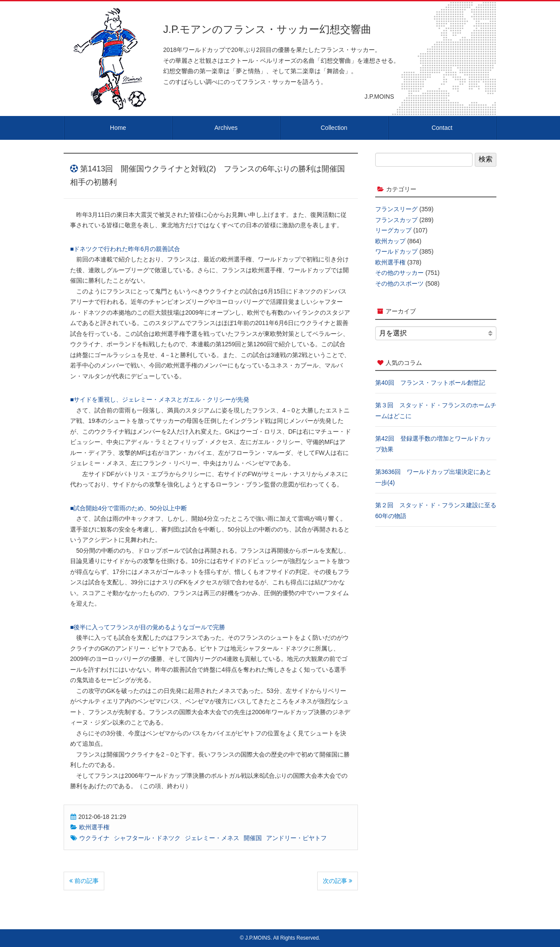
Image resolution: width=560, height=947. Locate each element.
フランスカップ (396, 220)
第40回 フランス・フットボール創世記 (430, 383)
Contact (442, 128)
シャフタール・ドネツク (147, 838)
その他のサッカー (399, 273)
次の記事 (338, 881)
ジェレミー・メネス (212, 838)
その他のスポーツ (399, 283)
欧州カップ (390, 241)
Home (118, 128)
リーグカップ (393, 230)
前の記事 (84, 881)
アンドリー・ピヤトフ (296, 838)
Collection (334, 128)
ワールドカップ (396, 251)
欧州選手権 (94, 827)
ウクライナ (94, 838)
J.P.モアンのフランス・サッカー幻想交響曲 (267, 29)
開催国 (253, 838)
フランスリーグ (396, 209)
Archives (226, 128)
